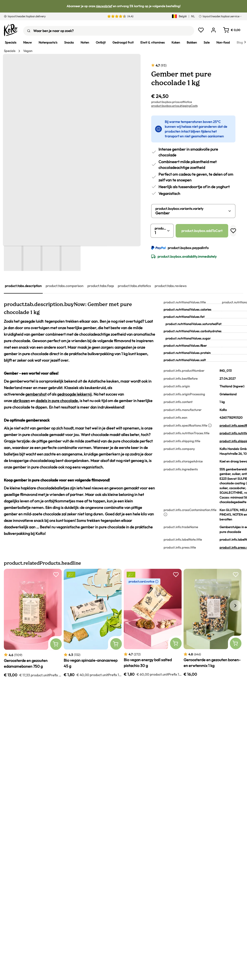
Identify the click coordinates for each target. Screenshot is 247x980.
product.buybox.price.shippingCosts (174, 106)
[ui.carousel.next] (235, 606)
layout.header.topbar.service (220, 16)
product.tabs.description (23, 286)
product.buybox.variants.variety (179, 209)
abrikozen (21, 401)
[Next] (245, 42)
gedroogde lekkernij (74, 394)
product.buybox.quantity (161, 228)
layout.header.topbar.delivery (25, 16)
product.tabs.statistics (134, 286)
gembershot (36, 394)
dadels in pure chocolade (57, 401)
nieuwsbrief (104, 6)
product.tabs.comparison (65, 286)
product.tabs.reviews (171, 286)
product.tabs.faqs (101, 286)
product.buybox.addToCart (202, 231)
